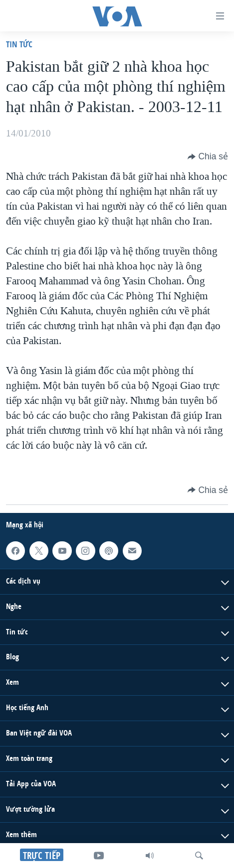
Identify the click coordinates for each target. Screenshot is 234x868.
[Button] (208, 156)
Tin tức (19, 44)
